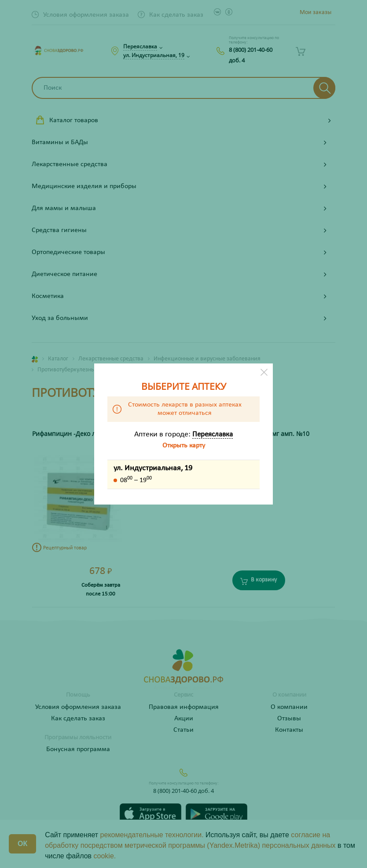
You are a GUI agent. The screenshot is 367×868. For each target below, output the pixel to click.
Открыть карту (184, 446)
